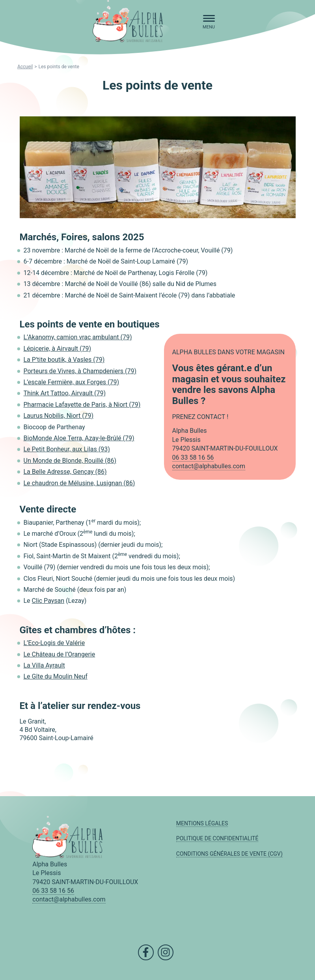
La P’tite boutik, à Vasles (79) (64, 360)
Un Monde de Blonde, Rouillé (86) (70, 461)
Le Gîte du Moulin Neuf (56, 676)
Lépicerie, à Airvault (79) (58, 349)
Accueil (25, 67)
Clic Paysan (48, 601)
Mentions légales (202, 823)
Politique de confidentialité (217, 838)
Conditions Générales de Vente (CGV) (229, 854)
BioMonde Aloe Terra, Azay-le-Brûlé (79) (79, 438)
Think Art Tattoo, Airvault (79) (65, 393)
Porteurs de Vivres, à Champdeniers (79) (80, 371)
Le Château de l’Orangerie (60, 654)
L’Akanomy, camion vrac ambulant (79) (78, 337)
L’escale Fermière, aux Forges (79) (72, 382)
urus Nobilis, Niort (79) (62, 416)
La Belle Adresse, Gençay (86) (65, 472)
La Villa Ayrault (44, 665)
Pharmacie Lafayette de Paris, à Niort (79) (82, 405)
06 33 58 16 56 (193, 457)
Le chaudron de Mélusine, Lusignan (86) (79, 483)
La (27, 416)
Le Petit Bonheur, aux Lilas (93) (67, 449)
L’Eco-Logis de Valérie (54, 643)
